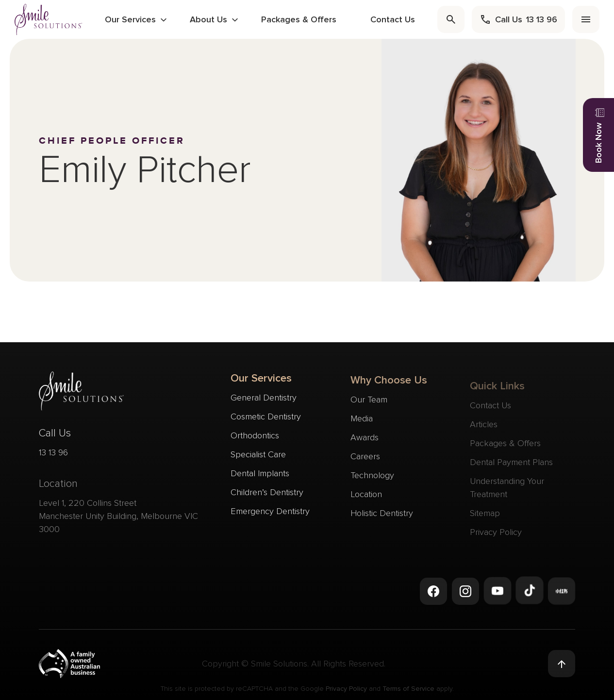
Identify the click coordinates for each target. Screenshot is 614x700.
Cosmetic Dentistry (266, 418)
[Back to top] (562, 664)
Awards (365, 442)
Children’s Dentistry (267, 494)
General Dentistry (264, 400)
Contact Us (393, 19)
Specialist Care (258, 456)
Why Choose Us (389, 385)
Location (366, 499)
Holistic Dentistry (382, 518)
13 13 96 (53, 456)
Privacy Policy (346, 691)
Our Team (369, 404)
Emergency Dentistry (270, 513)
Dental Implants (260, 475)
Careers (365, 461)
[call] (518, 19)
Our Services (130, 19)
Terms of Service (408, 691)
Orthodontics (255, 437)
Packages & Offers (299, 19)
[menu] (586, 19)
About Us (208, 19)
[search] (451, 19)
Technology (372, 480)
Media (362, 423)
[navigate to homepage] (49, 19)
